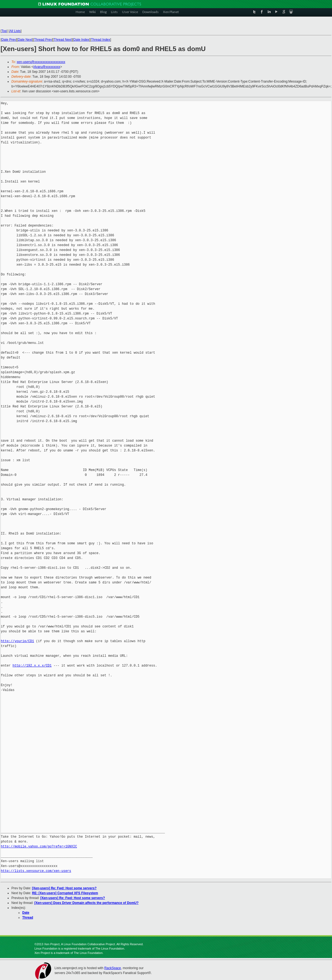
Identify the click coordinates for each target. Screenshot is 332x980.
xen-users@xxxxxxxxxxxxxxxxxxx (41, 62)
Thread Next (63, 40)
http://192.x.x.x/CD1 (32, 666)
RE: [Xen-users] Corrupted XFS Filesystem (65, 893)
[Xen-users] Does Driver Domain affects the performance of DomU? (87, 903)
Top (4, 31)
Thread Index (101, 40)
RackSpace (112, 968)
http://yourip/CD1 (17, 641)
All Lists (15, 31)
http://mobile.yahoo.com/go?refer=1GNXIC (39, 846)
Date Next (25, 40)
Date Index (81, 40)
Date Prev (9, 40)
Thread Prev (43, 40)
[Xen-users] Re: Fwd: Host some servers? (64, 888)
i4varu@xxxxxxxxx (47, 67)
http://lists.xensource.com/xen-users (36, 871)
